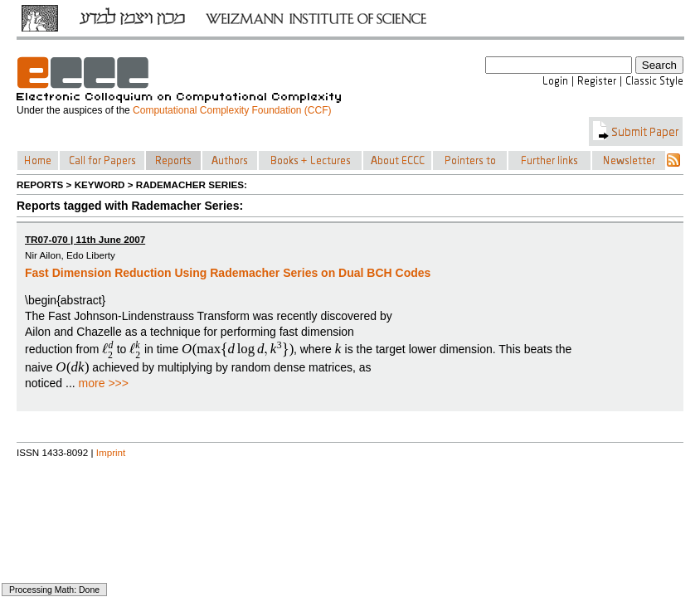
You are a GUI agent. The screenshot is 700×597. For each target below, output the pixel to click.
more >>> (104, 383)
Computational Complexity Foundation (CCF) (232, 110)
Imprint (111, 452)
